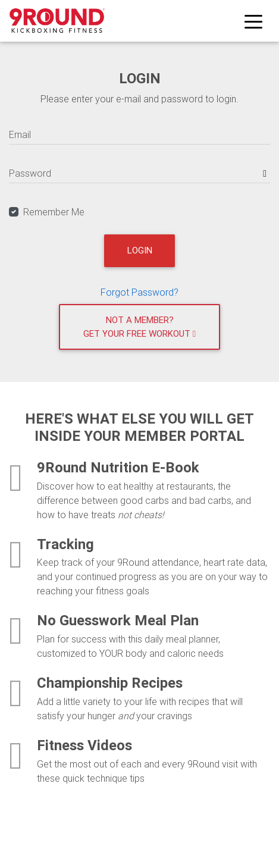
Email (20, 134)
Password (30, 173)
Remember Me (54, 212)
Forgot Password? (139, 292)
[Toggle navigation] (253, 21)
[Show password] (265, 173)
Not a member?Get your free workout (140, 327)
